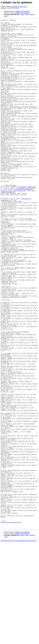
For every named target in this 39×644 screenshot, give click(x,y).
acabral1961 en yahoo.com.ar (19, 7)
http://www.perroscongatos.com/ (11, 623)
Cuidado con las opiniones (22, 11)
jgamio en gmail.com (8, 227)
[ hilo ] (27, 14)
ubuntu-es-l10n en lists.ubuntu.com (13, 225)
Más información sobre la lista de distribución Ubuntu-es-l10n (18, 642)
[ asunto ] (32, 14)
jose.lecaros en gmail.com (23, 223)
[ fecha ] (22, 14)
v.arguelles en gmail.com (27, 220)
